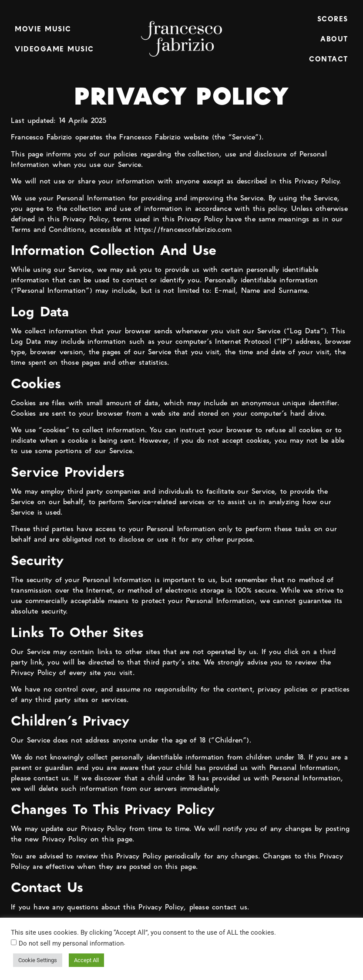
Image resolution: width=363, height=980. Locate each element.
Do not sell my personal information (71, 944)
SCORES (333, 19)
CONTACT (329, 59)
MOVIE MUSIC (43, 29)
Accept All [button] (86, 960)
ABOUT (334, 39)
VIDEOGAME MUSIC (54, 49)
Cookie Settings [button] (38, 960)
